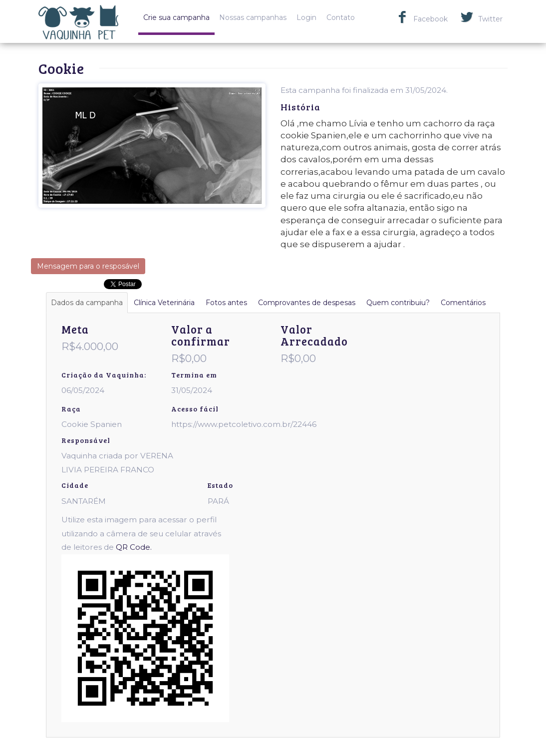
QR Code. (134, 547)
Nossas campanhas (253, 17)
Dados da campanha (87, 303)
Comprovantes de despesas (307, 303)
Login (306, 17)
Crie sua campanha (176, 17)
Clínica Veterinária (164, 303)
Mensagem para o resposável (88, 266)
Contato (341, 17)
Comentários (463, 303)
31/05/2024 (192, 390)
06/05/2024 (83, 390)
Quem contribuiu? (398, 303)
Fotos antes (226, 303)
